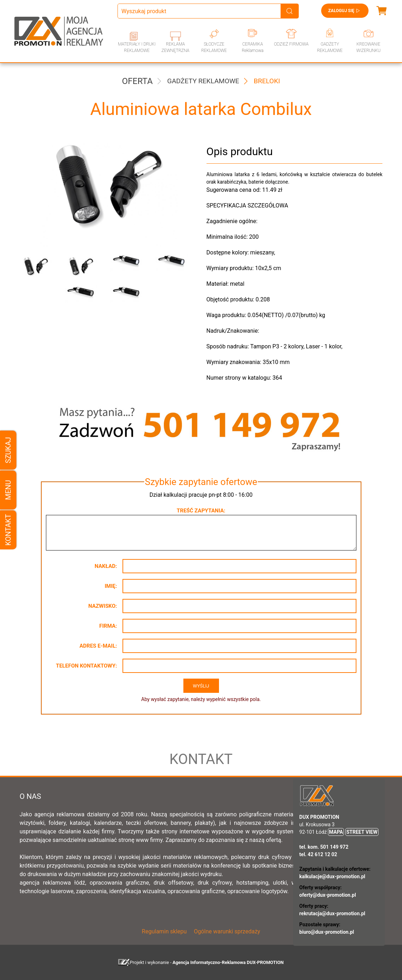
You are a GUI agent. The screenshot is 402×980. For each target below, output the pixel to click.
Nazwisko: (103, 606)
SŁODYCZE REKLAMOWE (214, 47)
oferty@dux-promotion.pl (328, 895)
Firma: (108, 626)
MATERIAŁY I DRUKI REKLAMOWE (137, 47)
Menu (8, 490)
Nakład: (106, 566)
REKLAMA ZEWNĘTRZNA (175, 47)
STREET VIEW (362, 832)
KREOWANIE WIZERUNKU (369, 47)
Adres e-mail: (98, 646)
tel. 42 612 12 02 (318, 854)
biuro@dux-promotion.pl (327, 932)
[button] (37, 267)
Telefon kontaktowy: (86, 666)
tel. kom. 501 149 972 (324, 847)
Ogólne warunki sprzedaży (227, 931)
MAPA (336, 832)
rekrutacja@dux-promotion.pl (332, 913)
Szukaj (8, 450)
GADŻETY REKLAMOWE (330, 47)
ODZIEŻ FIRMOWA (291, 44)
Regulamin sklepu (164, 931)
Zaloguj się (345, 11)
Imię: (111, 586)
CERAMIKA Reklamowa (253, 47)
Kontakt (8, 530)
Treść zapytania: (201, 511)
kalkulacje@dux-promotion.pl (332, 876)
